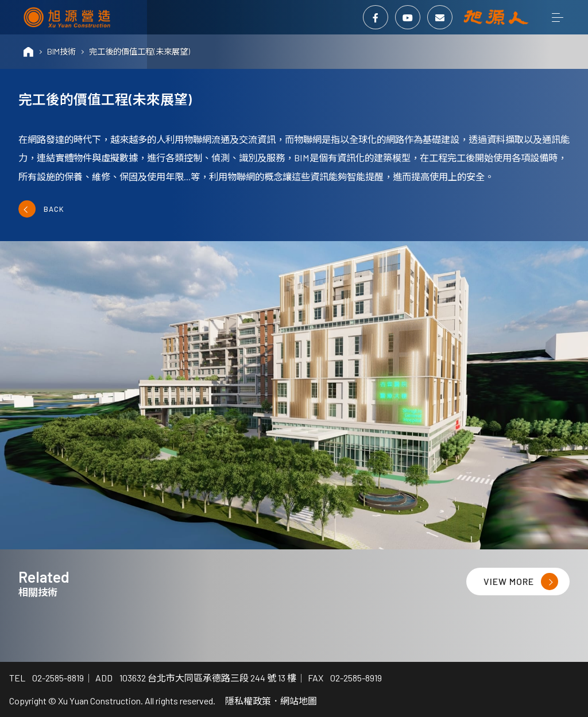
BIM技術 (61, 51)
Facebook (376, 18)
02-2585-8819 (58, 678)
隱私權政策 (248, 701)
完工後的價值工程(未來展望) (140, 51)
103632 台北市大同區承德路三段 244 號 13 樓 (208, 678)
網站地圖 (299, 701)
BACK (41, 209)
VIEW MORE (521, 582)
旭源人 (496, 17)
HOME (29, 52)
